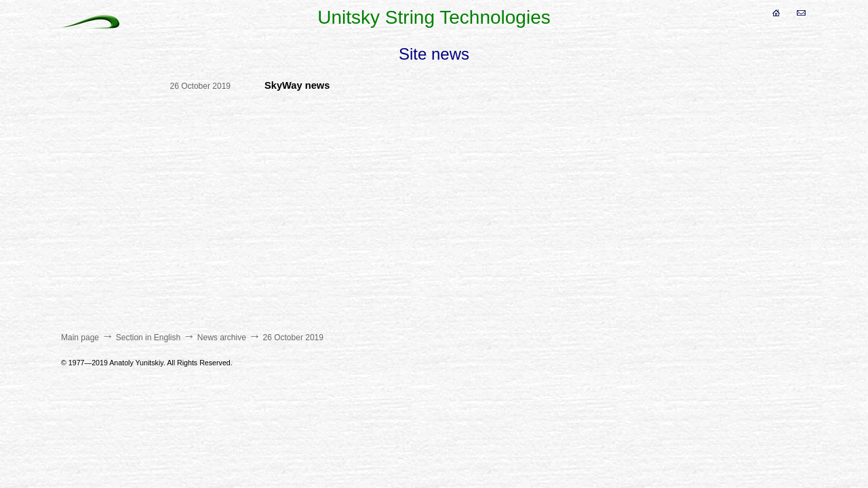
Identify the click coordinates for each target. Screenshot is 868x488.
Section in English (148, 338)
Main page (80, 338)
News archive (222, 338)
